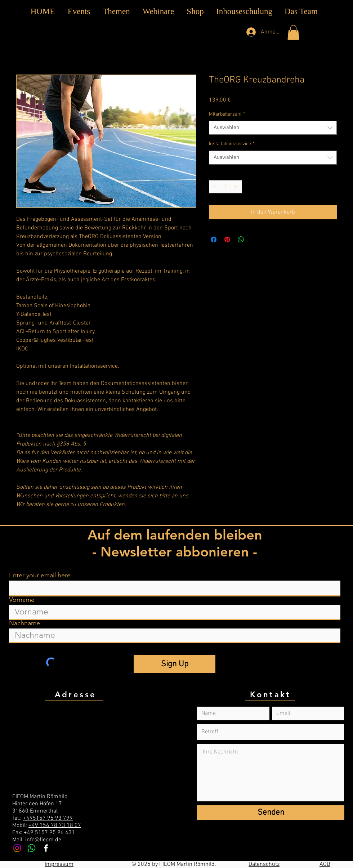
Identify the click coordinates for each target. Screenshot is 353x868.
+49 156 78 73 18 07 (55, 826)
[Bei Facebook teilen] (214, 240)
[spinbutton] (225, 187)
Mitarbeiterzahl (227, 114)
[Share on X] (255, 240)
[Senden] (271, 813)
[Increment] (236, 187)
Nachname (24, 623)
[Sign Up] (175, 664)
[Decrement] (215, 187)
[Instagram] (17, 848)
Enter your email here (40, 575)
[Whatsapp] (32, 848)
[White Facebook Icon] (46, 848)
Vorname (22, 600)
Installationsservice (232, 144)
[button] (116, 12)
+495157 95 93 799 (48, 818)
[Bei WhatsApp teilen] (241, 240)
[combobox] (273, 128)
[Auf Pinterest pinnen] (227, 240)
